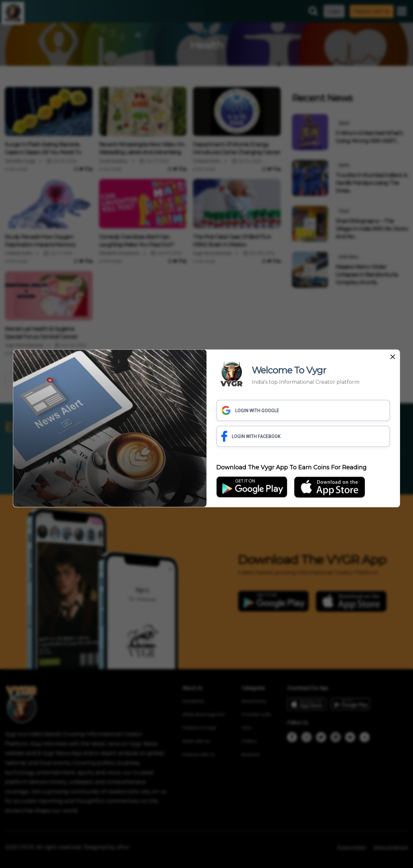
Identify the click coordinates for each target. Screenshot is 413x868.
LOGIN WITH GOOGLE (250, 410)
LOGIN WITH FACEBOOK (251, 436)
